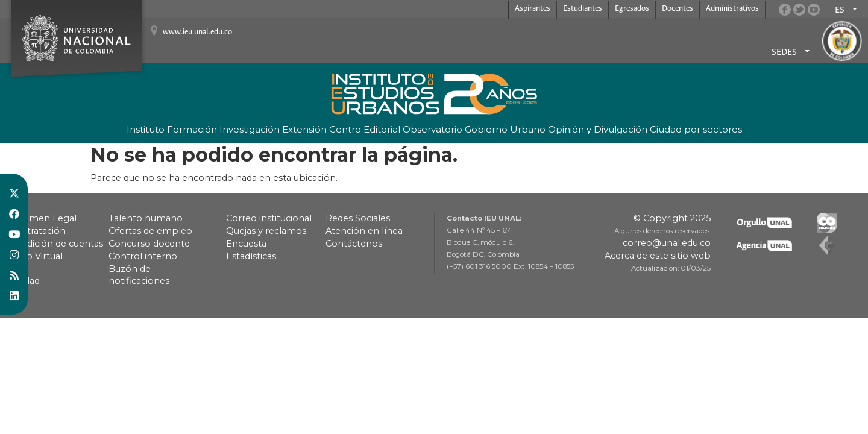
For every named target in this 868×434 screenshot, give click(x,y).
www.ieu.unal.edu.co (197, 32)
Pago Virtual (36, 256)
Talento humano (146, 218)
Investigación (250, 129)
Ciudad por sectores (696, 129)
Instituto (146, 129)
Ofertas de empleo (150, 231)
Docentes (678, 9)
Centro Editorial (365, 129)
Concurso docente (149, 244)
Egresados (632, 9)
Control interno (143, 256)
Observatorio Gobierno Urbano (474, 129)
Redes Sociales (358, 218)
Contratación (37, 231)
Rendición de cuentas (56, 244)
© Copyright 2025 (672, 218)
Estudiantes (583, 9)
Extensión (304, 129)
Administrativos (732, 9)
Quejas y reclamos (266, 231)
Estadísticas (251, 256)
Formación (192, 129)
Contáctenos (354, 244)
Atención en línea (364, 231)
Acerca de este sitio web (658, 256)
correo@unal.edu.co (667, 243)
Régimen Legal (43, 218)
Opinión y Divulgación (598, 129)
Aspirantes (533, 9)
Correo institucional (269, 218)
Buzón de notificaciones (139, 275)
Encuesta (246, 244)
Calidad (24, 281)
